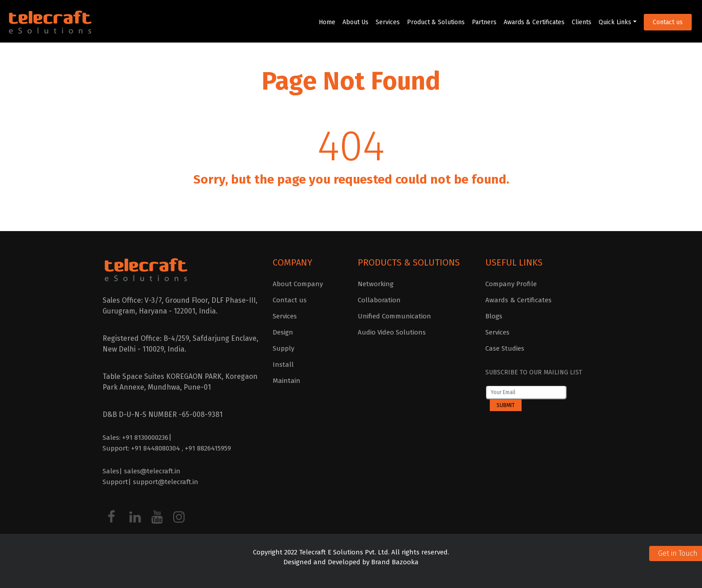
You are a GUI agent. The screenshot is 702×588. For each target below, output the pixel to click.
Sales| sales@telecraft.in (141, 471)
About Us (355, 22)
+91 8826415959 (208, 448)
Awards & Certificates (534, 22)
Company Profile (511, 284)
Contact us (668, 22)
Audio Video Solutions (392, 332)
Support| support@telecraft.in (150, 482)
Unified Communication (394, 316)
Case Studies (505, 348)
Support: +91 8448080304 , (144, 448)
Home (327, 22)
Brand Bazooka (394, 562)
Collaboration (379, 300)
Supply (283, 348)
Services (388, 22)
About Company (298, 284)
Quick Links (615, 22)
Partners (484, 22)
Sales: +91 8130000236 (135, 438)
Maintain (287, 381)
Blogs (494, 316)
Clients (582, 22)
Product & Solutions (436, 22)
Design (283, 332)
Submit (506, 405)
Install (283, 365)
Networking (376, 284)
